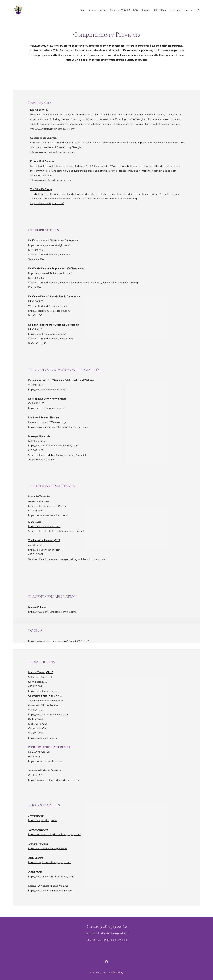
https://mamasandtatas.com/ (44, 526)
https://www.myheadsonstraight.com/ (49, 245)
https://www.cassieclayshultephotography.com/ (54, 834)
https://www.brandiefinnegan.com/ (48, 848)
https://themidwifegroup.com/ (47, 203)
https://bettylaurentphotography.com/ (49, 862)
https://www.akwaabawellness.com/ (48, 515)
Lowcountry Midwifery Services (107, 926)
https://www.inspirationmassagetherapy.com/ (53, 445)
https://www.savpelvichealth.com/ (47, 389)
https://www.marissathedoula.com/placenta (52, 612)
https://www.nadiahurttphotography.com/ (51, 877)
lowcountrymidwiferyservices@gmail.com (106, 933)
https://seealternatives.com (43, 691)
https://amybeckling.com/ (43, 820)
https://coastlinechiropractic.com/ (47, 334)
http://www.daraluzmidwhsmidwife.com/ (53, 129)
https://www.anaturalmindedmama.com (50, 890)
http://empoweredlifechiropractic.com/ (50, 273)
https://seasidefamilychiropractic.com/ (50, 311)
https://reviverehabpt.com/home (46, 408)
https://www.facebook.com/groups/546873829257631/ (58, 641)
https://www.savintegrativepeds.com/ (49, 714)
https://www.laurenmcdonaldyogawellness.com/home (58, 427)
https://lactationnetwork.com (44, 550)
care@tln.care (36, 545)
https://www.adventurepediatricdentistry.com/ (54, 780)
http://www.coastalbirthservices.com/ (51, 180)
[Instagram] (198, 10)
